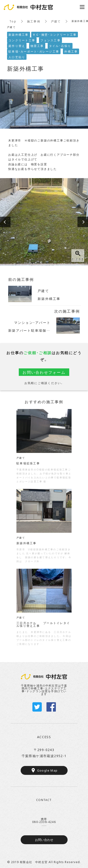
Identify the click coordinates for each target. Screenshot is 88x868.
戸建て (56, 21)
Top (13, 21)
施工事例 (34, 21)
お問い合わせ (44, 840)
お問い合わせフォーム (44, 372)
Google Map (47, 770)
